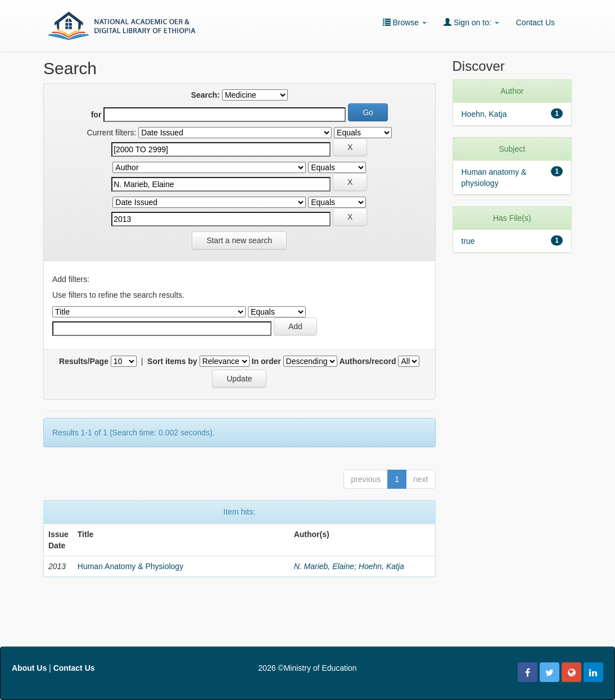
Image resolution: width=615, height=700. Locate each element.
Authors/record (367, 361)
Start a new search (239, 240)
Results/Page (84, 361)
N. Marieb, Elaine (324, 566)
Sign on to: (471, 22)
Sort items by (172, 361)
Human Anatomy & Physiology (130, 566)
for (96, 115)
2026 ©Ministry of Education (307, 668)
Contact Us (535, 22)
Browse (405, 22)
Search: (205, 95)
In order (266, 361)
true (468, 241)
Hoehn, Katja (381, 566)
